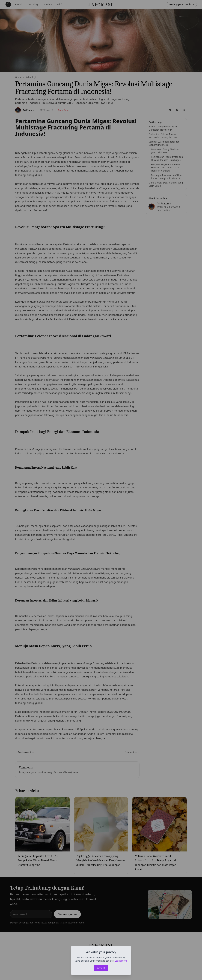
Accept (101, 968)
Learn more (121, 961)
